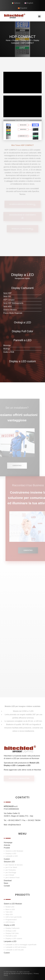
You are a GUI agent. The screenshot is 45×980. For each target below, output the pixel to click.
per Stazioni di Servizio (14, 865)
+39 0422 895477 (14, 820)
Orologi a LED (11, 931)
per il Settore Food (12, 877)
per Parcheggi (11, 872)
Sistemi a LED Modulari (14, 851)
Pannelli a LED (11, 936)
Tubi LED (9, 912)
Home (8, 40)
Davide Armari (16, 974)
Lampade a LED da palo (15, 950)
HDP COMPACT (28, 43)
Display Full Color (12, 933)
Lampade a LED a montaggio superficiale (21, 945)
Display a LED (26, 40)
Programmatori (11, 920)
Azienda (7, 845)
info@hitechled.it (14, 825)
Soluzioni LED (9, 862)
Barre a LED (10, 909)
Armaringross (27, 974)
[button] (39, 16)
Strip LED (9, 914)
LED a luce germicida (14, 917)
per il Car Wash (11, 867)
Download (8, 881)
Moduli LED (10, 907)
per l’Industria (11, 870)
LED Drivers (10, 922)
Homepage (8, 843)
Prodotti (15, 40)
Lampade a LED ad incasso (16, 947)
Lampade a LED (12, 856)
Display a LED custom (14, 938)
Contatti (7, 886)
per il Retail (10, 875)
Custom (7, 859)
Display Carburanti (12, 928)
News (6, 883)
